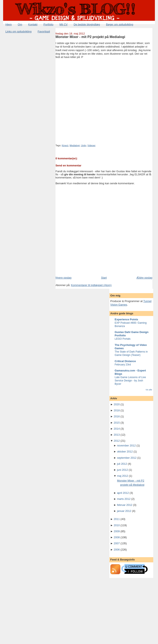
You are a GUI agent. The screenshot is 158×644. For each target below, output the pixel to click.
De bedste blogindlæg (87, 24)
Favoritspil (44, 31)
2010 (117, 525)
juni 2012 (123, 470)
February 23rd (123, 365)
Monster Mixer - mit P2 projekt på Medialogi (90, 37)
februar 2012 (125, 505)
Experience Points (127, 319)
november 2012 (126, 446)
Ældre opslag (144, 278)
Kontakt (33, 24)
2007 (117, 543)
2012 (117, 441)
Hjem (9, 24)
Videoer (92, 145)
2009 (117, 531)
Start (104, 278)
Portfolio (48, 24)
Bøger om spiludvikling (120, 24)
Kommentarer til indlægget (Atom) (91, 285)
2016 (117, 416)
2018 (117, 410)
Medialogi (75, 145)
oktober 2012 (125, 452)
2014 (117, 429)
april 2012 (123, 493)
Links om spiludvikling (19, 31)
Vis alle (149, 390)
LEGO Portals (123, 339)
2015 (117, 423)
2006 (117, 550)
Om (20, 24)
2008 (117, 537)
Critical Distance (125, 361)
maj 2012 (123, 476)
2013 (117, 435)
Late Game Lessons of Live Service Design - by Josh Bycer (130, 381)
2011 (117, 519)
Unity (83, 145)
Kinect (65, 145)
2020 (117, 404)
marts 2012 (124, 499)
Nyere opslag (64, 278)
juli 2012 (122, 464)
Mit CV (64, 24)
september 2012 (127, 458)
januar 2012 (124, 511)
